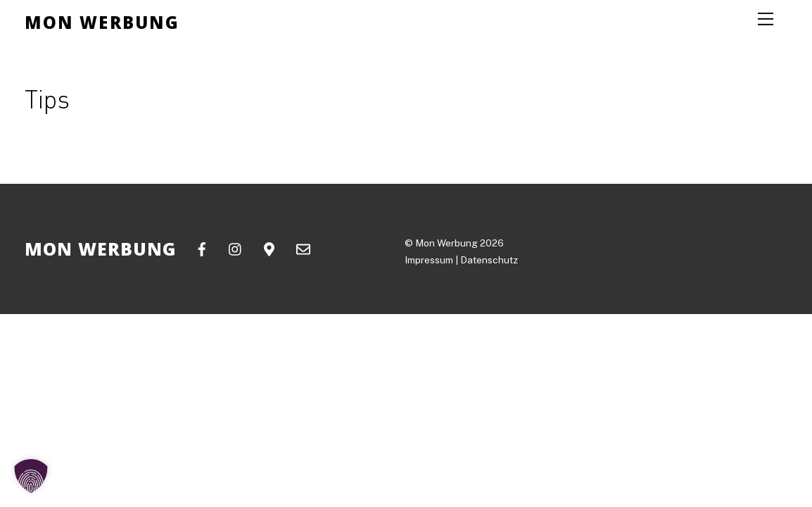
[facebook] (202, 248)
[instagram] (236, 248)
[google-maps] (269, 248)
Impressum (429, 260)
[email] (303, 248)
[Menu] (766, 19)
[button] (31, 476)
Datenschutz (489, 260)
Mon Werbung (446, 243)
